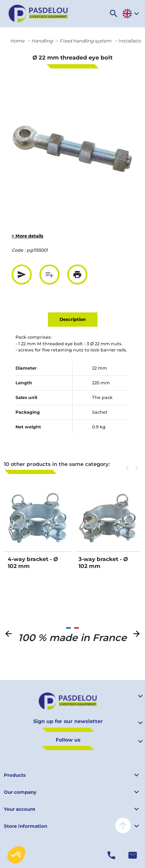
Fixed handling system (85, 41)
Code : (19, 250)
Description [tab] (73, 319)
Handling (42, 41)
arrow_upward (123, 825)
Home (17, 41)
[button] (114, 14)
